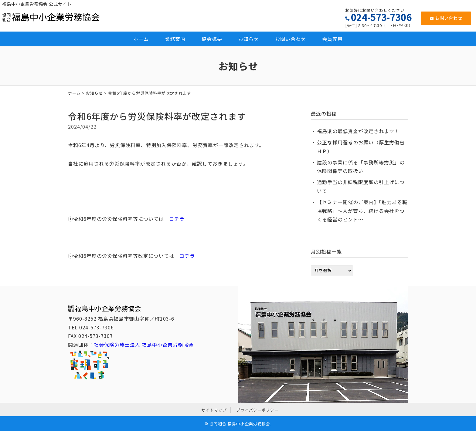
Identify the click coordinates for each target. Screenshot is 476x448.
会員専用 (332, 39)
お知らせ (249, 39)
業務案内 (175, 39)
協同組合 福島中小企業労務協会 (240, 424)
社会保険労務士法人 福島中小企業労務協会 (144, 345)
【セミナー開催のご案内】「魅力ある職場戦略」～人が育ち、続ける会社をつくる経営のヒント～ (362, 211)
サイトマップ (214, 410)
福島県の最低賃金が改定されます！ (358, 131)
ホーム (141, 39)
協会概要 (212, 39)
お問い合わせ (446, 18)
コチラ (177, 219)
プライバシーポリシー (257, 410)
